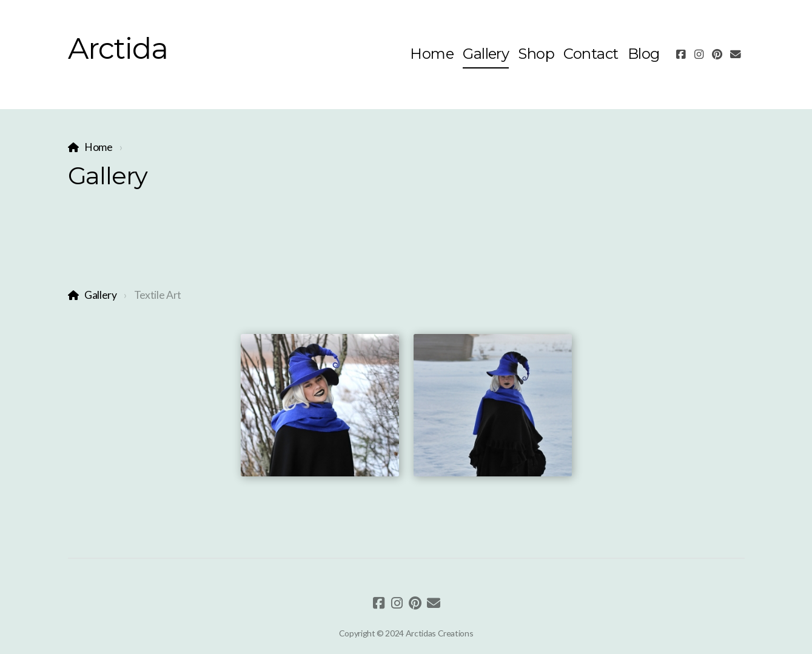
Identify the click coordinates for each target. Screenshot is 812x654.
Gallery (101, 295)
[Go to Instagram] (699, 55)
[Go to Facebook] (681, 55)
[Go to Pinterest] (717, 55)
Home (99, 147)
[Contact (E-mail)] (736, 55)
